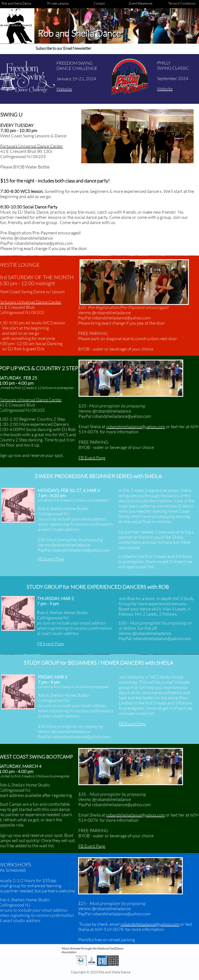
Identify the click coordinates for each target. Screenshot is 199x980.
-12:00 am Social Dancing (39, 343)
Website (165, 89)
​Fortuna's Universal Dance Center (32, 146)
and (6, 333)
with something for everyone (29, 338)
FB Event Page (92, 458)
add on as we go (25, 333)
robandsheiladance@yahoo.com (136, 427)
